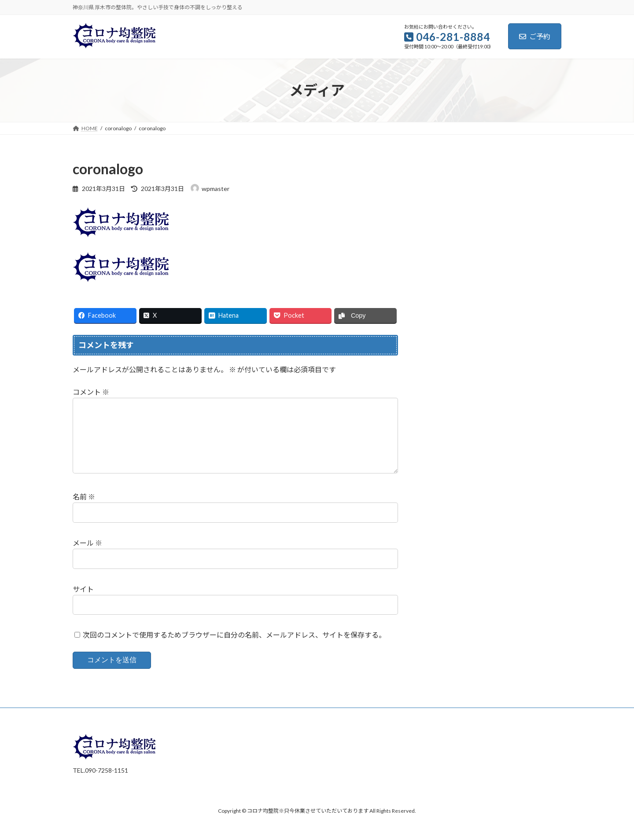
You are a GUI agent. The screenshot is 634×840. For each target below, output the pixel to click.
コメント (91, 392)
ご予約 (535, 36)
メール (87, 557)
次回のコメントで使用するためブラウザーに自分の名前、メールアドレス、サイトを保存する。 (234, 649)
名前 (84, 511)
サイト (83, 603)
